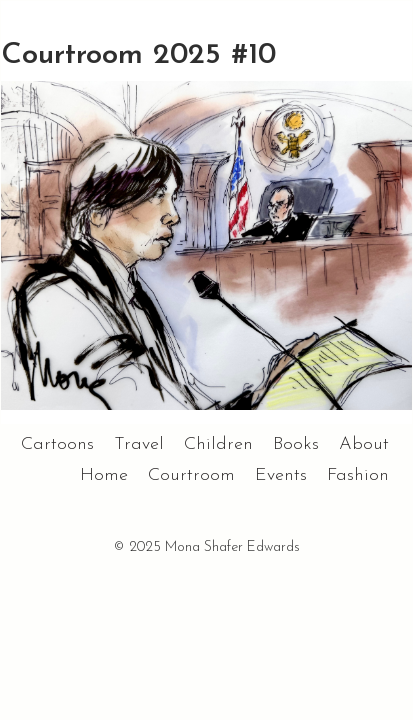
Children (218, 444)
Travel (139, 444)
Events (281, 475)
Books (296, 444)
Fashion (358, 475)
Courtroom (191, 475)
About (364, 444)
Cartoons (57, 444)
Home (104, 475)
